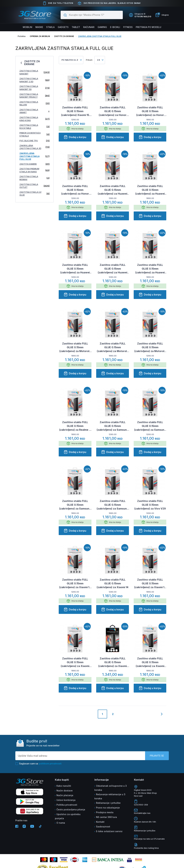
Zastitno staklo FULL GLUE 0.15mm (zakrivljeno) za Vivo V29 (150, 505)
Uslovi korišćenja (66, 800)
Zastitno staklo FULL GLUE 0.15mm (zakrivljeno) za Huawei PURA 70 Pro (150, 190)
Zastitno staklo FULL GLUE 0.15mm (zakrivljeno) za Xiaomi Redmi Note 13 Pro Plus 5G (75, 662)
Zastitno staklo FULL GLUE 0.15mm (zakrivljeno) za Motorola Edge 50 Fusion (75, 347)
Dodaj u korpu (75, 137)
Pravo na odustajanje (108, 808)
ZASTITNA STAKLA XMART (35, 111)
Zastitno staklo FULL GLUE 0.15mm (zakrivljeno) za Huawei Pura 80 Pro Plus (112, 269)
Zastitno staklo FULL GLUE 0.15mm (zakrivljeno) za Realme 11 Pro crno (75, 426)
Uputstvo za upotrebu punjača (68, 816)
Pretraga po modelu (148, 27)
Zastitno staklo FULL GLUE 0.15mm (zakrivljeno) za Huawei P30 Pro (112, 190)
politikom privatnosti (50, 764)
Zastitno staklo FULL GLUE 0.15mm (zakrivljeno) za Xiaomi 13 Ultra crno (75, 584)
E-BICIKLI (115, 27)
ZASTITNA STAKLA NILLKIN (35, 103)
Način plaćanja (65, 795)
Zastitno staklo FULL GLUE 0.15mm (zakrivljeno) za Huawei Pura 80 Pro (75, 269)
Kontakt (100, 822)
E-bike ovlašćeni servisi (109, 831)
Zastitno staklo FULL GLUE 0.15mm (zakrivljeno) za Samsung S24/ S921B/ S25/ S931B (75, 505)
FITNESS (128, 27)
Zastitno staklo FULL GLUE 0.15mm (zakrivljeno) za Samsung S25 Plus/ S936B (112, 505)
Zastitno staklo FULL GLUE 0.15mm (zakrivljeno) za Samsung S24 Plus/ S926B (112, 426)
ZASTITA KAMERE (35, 164)
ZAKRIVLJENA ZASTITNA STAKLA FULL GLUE (100, 36)
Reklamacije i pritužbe (108, 803)
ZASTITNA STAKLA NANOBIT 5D (35, 88)
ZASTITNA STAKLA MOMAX (35, 178)
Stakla (50, 27)
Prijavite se (157, 756)
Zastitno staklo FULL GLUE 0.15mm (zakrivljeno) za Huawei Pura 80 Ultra (150, 269)
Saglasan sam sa (38, 764)
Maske (39, 27)
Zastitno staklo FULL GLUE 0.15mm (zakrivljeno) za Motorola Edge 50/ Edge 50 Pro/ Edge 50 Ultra (113, 347)
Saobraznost (103, 827)
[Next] (162, 717)
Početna (22, 36)
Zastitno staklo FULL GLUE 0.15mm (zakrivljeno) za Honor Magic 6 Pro (150, 111)
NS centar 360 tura (106, 817)
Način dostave (65, 791)
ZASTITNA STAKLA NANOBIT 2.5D (35, 80)
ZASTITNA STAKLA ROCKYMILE (35, 127)
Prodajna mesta (105, 812)
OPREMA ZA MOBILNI (40, 36)
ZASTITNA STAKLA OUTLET (35, 186)
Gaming (102, 27)
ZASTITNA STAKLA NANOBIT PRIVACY (35, 96)
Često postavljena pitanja (71, 809)
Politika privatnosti (67, 805)
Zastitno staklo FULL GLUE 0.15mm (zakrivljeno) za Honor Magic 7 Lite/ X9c (75, 190)
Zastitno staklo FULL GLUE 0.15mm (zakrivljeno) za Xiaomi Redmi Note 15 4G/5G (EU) (150, 662)
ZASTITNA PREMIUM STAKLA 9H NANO (35, 170)
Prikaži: (89, 60)
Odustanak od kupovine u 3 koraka (111, 788)
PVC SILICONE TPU (35, 141)
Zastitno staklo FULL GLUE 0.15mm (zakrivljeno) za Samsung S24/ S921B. (150, 426)
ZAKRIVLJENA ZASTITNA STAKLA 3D (35, 147)
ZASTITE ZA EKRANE (64, 36)
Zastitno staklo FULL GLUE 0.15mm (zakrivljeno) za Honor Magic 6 (113, 111)
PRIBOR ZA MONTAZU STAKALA (35, 134)
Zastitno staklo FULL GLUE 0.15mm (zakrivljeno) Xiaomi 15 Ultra (75, 111)
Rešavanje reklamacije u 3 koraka (110, 796)
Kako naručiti (64, 786)
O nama (61, 823)
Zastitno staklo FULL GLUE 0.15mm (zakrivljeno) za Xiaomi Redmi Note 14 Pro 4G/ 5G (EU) (112, 662)
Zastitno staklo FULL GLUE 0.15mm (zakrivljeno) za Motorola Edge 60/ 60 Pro (150, 347)
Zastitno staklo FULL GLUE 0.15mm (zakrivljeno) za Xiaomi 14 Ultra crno (150, 584)
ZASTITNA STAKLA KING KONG (35, 119)
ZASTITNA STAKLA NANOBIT (35, 72)
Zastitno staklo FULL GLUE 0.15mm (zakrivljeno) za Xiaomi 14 (112, 583)
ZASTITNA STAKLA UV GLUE (35, 194)
